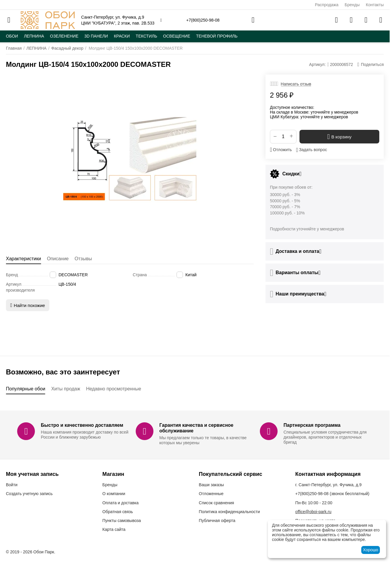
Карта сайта (114, 529)
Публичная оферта (217, 521)
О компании (114, 494)
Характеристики (24, 259)
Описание (58, 259)
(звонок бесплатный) (332, 494)
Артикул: (318, 64)
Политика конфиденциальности (230, 512)
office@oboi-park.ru (313, 512)
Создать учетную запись (29, 494)
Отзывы (83, 259)
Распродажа (327, 5)
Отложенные (211, 494)
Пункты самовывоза (122, 521)
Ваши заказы (212, 485)
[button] (371, 64)
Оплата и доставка (120, 503)
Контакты (375, 5)
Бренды (352, 5)
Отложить (281, 150)
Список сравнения (217, 503)
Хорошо (371, 550)
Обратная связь (118, 512)
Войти (12, 485)
